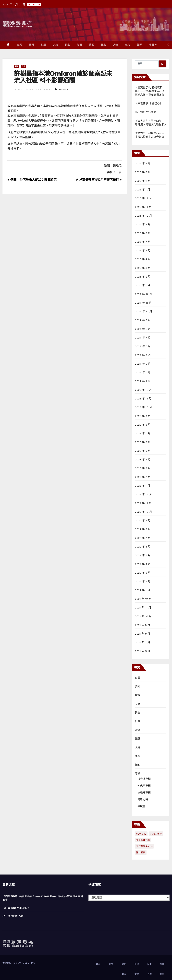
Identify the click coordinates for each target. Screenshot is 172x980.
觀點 (104, 45)
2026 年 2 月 (143, 181)
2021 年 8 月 (143, 634)
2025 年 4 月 (143, 259)
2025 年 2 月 (143, 277)
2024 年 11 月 (143, 303)
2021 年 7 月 (143, 642)
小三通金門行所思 (146, 112)
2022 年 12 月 (143, 494)
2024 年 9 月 (143, 320)
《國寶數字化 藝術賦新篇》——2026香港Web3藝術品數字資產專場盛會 (150, 91)
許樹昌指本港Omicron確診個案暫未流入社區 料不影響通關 (63, 77)
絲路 (128, 45)
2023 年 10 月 (143, 407)
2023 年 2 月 (143, 477)
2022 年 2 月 (143, 581)
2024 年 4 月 (143, 355)
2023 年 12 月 (143, 390)
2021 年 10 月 (143, 616)
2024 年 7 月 (143, 338)
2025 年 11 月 (143, 207)
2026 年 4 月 (143, 163)
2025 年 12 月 (143, 198)
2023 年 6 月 (143, 442)
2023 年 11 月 (143, 399)
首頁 (19, 45)
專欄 (153, 45)
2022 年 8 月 (143, 529)
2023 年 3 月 (143, 468)
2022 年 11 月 (143, 503)
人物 (116, 45)
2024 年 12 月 (143, 294)
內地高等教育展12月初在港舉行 (99, 180)
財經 (43, 45)
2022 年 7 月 (143, 538)
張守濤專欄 (144, 779)
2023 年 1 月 (143, 486)
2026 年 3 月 (143, 172)
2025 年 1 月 (143, 285)
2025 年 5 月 (143, 251)
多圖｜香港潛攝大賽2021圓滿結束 (32, 180)
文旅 (55, 45)
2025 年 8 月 (143, 233)
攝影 (140, 45)
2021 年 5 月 (143, 651)
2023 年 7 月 (143, 433)
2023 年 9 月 (143, 416)
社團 (80, 45)
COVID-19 (63, 89)
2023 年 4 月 (143, 460)
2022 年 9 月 (143, 520)
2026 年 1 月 (143, 190)
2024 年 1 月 (143, 381)
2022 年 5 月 (143, 555)
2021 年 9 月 (143, 625)
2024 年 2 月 (143, 372)
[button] (168, 45)
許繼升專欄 (144, 793)
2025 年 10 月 (143, 216)
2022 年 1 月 (143, 590)
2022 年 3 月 (143, 573)
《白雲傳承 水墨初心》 (149, 103)
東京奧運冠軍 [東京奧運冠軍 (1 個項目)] (143, 840)
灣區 (92, 45)
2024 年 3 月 (143, 364)
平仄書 (141, 806)
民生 (68, 45)
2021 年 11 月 (143, 608)
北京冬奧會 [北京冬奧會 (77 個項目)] (156, 834)
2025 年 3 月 (143, 268)
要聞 (31, 45)
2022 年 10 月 (143, 512)
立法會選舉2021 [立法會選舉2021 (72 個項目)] (144, 846)
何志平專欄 (144, 786)
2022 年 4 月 (143, 564)
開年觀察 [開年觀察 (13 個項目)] (141, 852)
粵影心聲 (143, 799)
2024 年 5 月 (143, 346)
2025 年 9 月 (143, 224)
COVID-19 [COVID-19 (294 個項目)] (141, 834)
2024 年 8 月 (143, 329)
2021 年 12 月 (143, 599)
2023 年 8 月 (143, 425)
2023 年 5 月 (143, 451)
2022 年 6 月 (143, 547)
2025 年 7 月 (143, 242)
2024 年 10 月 (144, 311)
